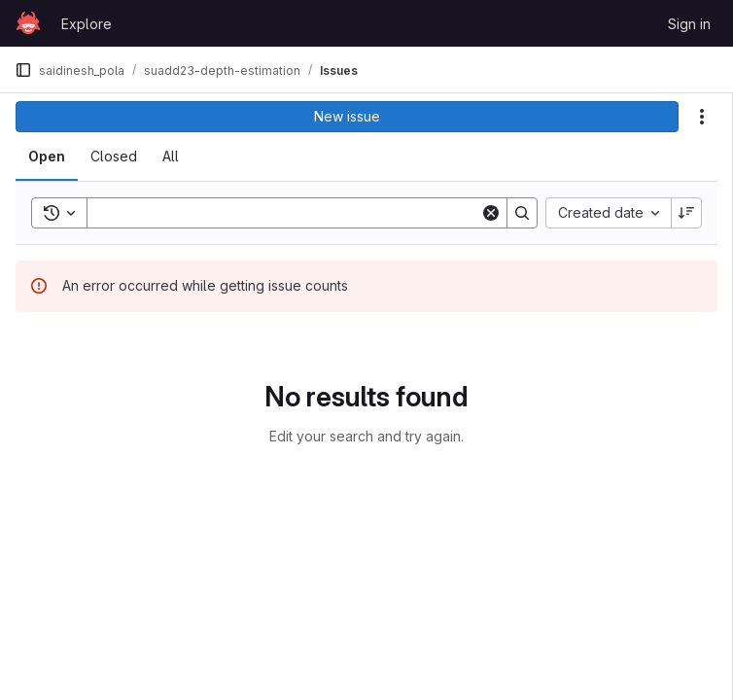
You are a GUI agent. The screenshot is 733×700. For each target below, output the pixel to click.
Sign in (689, 24)
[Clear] (491, 213)
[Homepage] (28, 23)
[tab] (47, 157)
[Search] (287, 213)
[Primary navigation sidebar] (23, 70)
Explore (87, 24)
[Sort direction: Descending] (686, 213)
